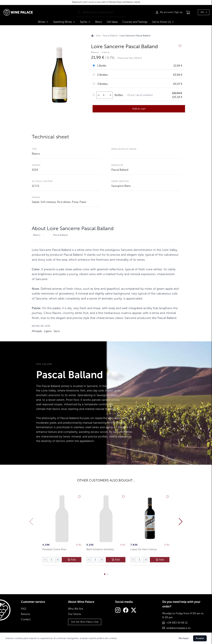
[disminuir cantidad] (99, 95)
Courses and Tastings (135, 22)
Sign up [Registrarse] (178, 12)
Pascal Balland (120, 170)
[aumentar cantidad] (110, 95)
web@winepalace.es (178, 628)
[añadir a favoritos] (180, 46)
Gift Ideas (112, 22)
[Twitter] (134, 611)
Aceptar (200, 638)
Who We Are (76, 609)
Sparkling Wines (64, 22)
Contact (26, 619)
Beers (99, 22)
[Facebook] (126, 611)
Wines (43, 22)
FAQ (23, 609)
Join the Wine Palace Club (85, 622)
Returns (25, 614)
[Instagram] (118, 611)
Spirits (85, 22)
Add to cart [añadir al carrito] (139, 109)
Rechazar (184, 638)
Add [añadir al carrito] (72, 560)
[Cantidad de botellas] (104, 95)
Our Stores (75, 614)
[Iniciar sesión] (164, 12)
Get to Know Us (163, 22)
